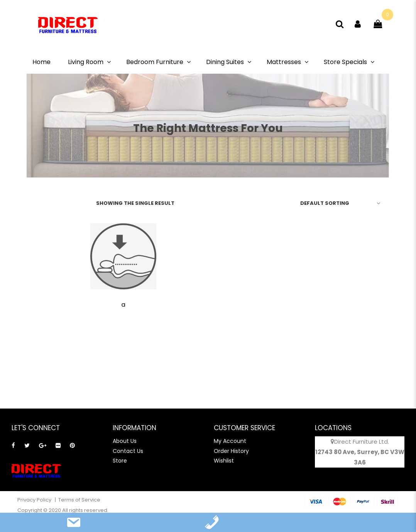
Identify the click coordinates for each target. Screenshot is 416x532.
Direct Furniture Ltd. (362, 442)
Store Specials (345, 62)
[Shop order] (339, 203)
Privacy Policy (35, 500)
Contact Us (128, 451)
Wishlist (224, 461)
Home (41, 62)
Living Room (86, 62)
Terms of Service (79, 500)
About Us (125, 441)
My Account (230, 441)
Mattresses (284, 62)
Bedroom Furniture (155, 62)
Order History (231, 451)
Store (120, 461)
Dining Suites (225, 62)
